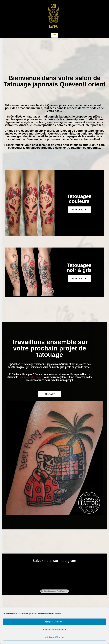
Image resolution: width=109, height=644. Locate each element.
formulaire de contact (31, 377)
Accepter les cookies (55, 622)
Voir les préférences (55, 637)
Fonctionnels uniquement (55, 630)
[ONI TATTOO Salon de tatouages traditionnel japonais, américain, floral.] (54, 16)
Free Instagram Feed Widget (54, 591)
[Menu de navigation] (55, 35)
